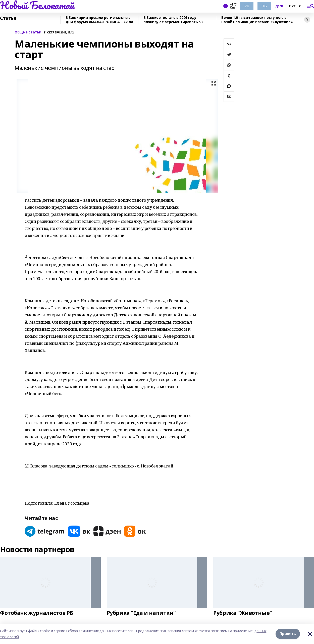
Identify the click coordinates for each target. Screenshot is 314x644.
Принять (288, 634)
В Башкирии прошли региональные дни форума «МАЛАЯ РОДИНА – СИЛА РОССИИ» (99, 20)
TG (264, 6)
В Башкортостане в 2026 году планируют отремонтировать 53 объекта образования (173, 20)
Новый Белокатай (37, 5)
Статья (8, 18)
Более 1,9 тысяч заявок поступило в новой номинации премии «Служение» (257, 20)
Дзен (279, 6)
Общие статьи (28, 32)
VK (247, 6)
